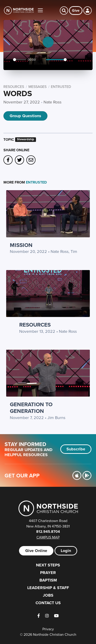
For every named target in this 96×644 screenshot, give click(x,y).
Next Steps (48, 565)
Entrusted (61, 87)
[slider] (20, 60)
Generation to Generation (31, 408)
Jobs (48, 595)
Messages (37, 87)
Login (66, 551)
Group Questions (25, 116)
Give (76, 10)
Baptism (48, 580)
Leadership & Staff (48, 588)
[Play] (8, 60)
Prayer (48, 573)
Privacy (48, 629)
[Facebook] (39, 616)
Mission (21, 245)
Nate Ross (52, 102)
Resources (14, 87)
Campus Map (48, 537)
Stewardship (26, 139)
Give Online (36, 551)
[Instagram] (47, 616)
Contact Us (48, 603)
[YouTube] (56, 616)
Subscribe (76, 449)
